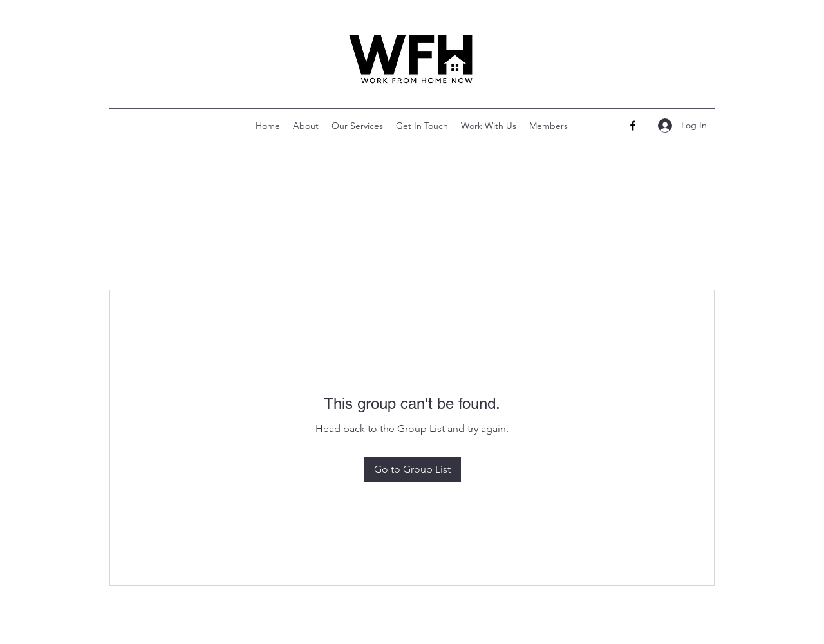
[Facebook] (633, 126)
